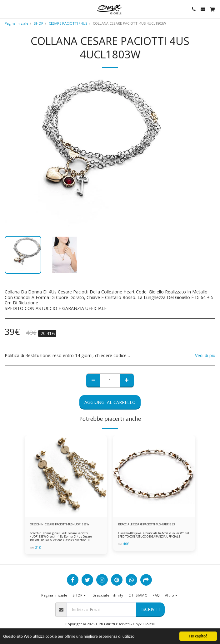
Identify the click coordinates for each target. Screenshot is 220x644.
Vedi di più (205, 356)
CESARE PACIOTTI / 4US (68, 23)
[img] (66, 476)
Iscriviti (150, 609)
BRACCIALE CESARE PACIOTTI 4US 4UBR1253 (146, 524)
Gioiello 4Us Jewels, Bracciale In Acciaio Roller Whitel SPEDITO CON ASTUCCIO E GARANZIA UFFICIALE (154, 535)
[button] (7, 9)
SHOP (39, 23)
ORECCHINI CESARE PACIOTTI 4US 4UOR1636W (60, 524)
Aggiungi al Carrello (110, 402)
